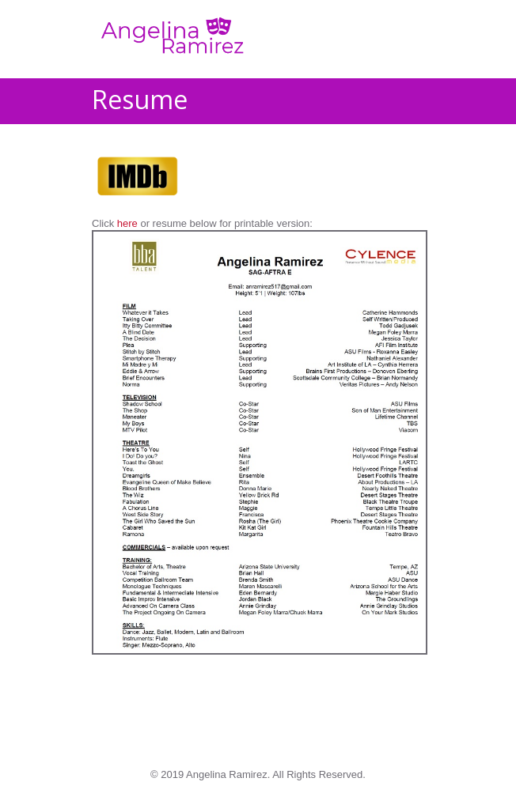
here (127, 223)
